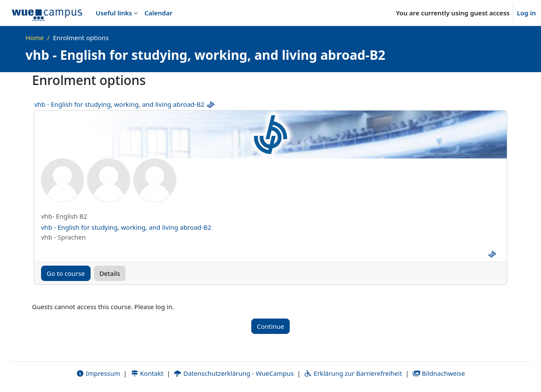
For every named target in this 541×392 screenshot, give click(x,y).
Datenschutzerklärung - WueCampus (234, 374)
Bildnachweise (439, 374)
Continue (270, 326)
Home (35, 38)
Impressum (98, 374)
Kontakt (147, 374)
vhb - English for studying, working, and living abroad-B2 (119, 104)
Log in (526, 13)
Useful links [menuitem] (114, 13)
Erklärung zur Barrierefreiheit (353, 374)
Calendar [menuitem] (159, 13)
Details (110, 273)
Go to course (66, 273)
